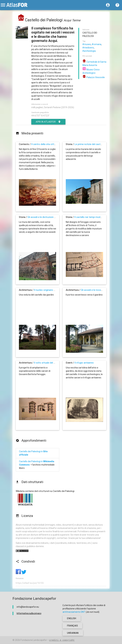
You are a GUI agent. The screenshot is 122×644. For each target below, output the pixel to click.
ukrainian (73, 633)
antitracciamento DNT (74, 612)
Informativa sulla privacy (29, 613)
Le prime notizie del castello (89, 144)
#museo (87, 44)
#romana (97, 44)
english (72, 618)
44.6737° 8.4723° (40, 116)
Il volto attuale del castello (48, 363)
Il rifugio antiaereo (84, 363)
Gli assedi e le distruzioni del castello (47, 217)
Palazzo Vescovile (94, 77)
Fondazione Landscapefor (34, 640)
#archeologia (89, 51)
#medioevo (88, 48)
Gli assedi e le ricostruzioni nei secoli (100, 290)
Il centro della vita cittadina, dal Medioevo (53, 144)
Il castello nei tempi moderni (89, 217)
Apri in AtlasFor (48, 122)
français (72, 626)
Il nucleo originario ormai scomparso (53, 290)
